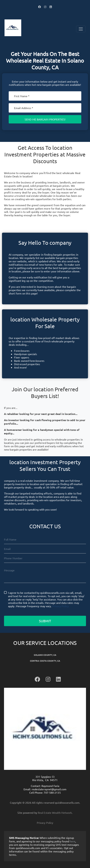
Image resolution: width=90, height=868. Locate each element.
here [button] (73, 841)
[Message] (45, 574)
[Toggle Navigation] (81, 29)
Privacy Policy (61, 606)
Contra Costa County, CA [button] (45, 661)
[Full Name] (45, 539)
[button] (39, 7)
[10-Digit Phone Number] (45, 558)
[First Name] (45, 96)
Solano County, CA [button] (45, 655)
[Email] (45, 108)
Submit (45, 621)
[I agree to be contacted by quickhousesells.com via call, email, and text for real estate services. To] (5, 592)
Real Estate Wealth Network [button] (55, 813)
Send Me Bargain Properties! (45, 119)
